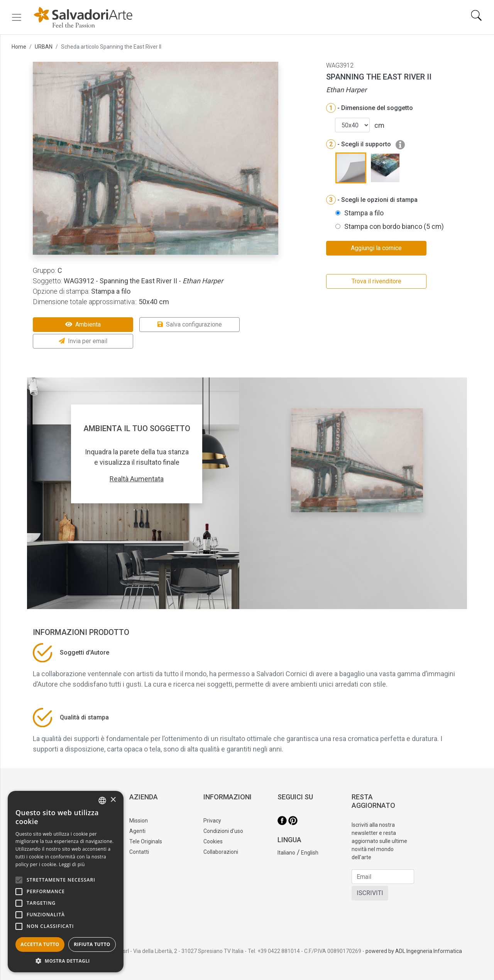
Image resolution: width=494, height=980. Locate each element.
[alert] (66, 882)
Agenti (137, 831)
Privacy (212, 821)
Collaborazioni (221, 852)
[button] (66, 961)
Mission (139, 821)
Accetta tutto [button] (40, 944)
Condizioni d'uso (223, 831)
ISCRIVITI (370, 893)
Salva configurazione (190, 324)
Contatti (139, 852)
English (310, 853)
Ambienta (83, 324)
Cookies (213, 841)
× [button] (113, 800)
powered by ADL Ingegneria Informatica (414, 951)
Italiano (286, 853)
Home (19, 47)
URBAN (44, 47)
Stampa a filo (364, 213)
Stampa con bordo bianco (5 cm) (394, 226)
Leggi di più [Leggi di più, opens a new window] (72, 864)
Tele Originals (146, 841)
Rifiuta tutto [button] (92, 944)
